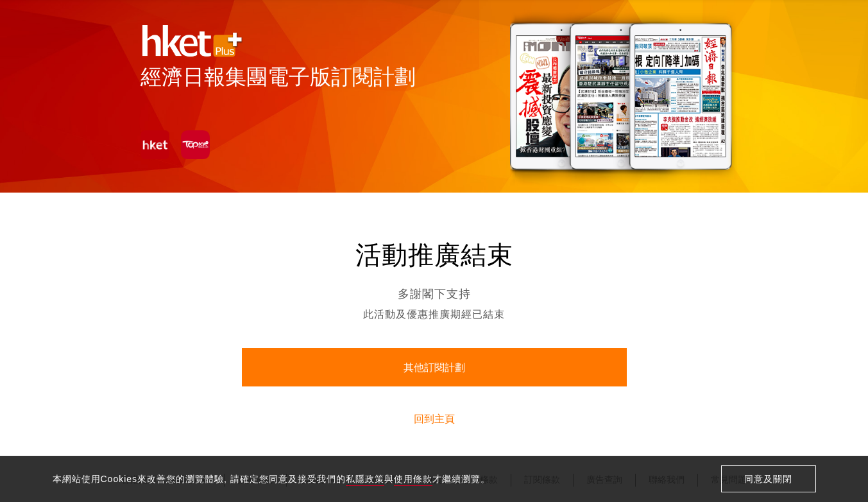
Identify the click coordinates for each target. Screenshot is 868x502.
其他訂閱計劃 (434, 368)
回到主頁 (434, 419)
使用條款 (413, 479)
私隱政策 (365, 479)
